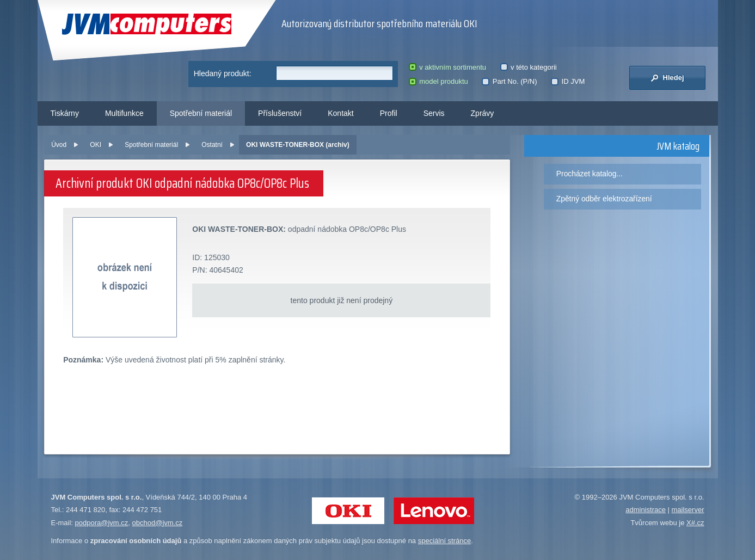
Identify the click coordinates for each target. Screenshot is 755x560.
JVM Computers (147, 24)
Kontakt (340, 113)
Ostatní (212, 145)
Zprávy (483, 113)
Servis (434, 113)
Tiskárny (65, 113)
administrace (646, 510)
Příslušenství (280, 113)
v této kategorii (529, 67)
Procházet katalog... (590, 174)
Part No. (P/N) (509, 81)
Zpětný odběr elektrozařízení (604, 199)
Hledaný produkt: (223, 73)
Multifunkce (124, 113)
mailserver (688, 510)
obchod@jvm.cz (158, 523)
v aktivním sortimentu (447, 67)
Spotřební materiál (201, 113)
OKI (96, 145)
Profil (389, 113)
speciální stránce (445, 541)
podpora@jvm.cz (102, 523)
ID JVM (568, 81)
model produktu (438, 81)
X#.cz (695, 523)
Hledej (667, 78)
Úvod (59, 145)
